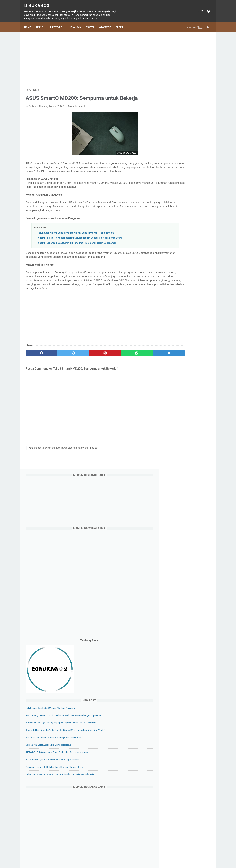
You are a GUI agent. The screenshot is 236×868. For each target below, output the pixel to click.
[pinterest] (87, 359)
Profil (121, 24)
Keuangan (76, 24)
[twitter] (63, 359)
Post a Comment (77, 104)
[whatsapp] (112, 359)
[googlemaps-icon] (207, 9)
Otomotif (106, 24)
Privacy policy (155, 856)
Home (29, 24)
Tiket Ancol (123, 856)
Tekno (41, 24)
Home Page (51, 856)
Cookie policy (138, 856)
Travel (92, 24)
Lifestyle (57, 24)
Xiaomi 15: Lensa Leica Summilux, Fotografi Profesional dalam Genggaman (77, 245)
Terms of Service (174, 856)
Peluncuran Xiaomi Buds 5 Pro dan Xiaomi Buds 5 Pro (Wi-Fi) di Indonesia (76, 235)
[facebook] (38, 359)
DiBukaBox (38, 3)
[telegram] (137, 359)
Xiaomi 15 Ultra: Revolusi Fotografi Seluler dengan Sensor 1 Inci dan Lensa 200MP (80, 240)
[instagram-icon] (200, 9)
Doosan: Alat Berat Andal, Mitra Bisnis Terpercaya (184, 326)
